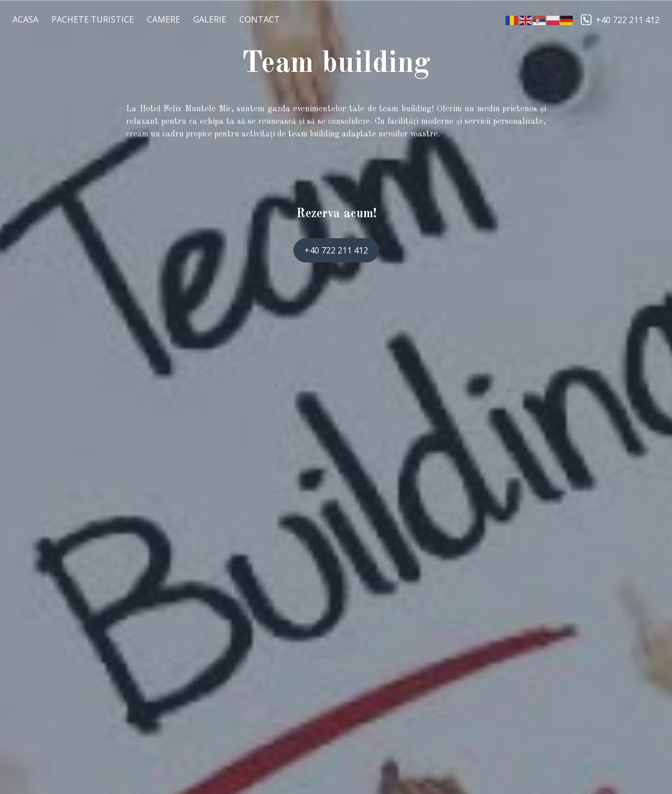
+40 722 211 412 (628, 20)
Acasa (25, 19)
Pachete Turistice (93, 19)
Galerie (210, 19)
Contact (260, 19)
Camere (164, 19)
